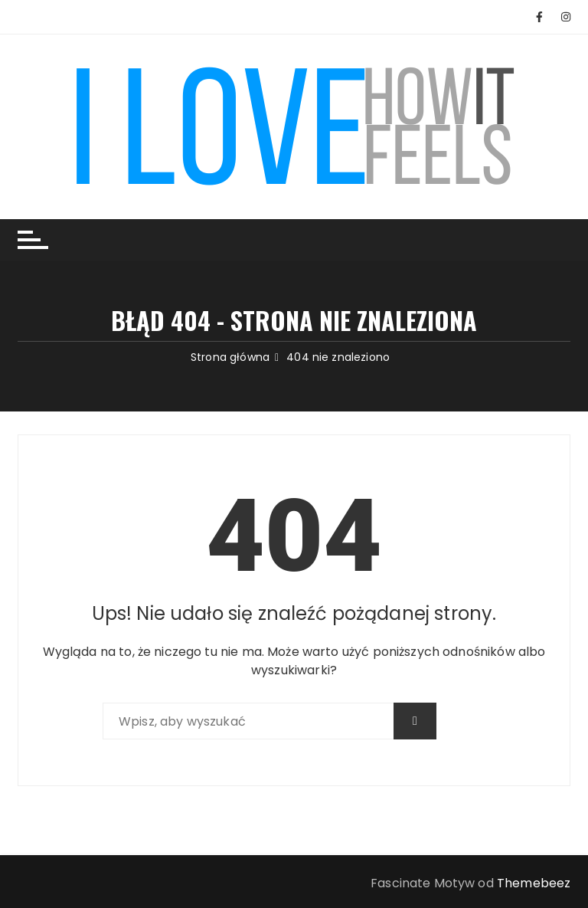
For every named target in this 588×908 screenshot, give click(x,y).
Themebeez (534, 883)
